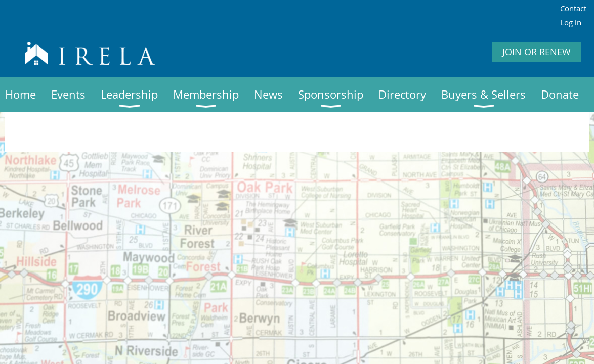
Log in (571, 22)
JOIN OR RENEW (537, 52)
